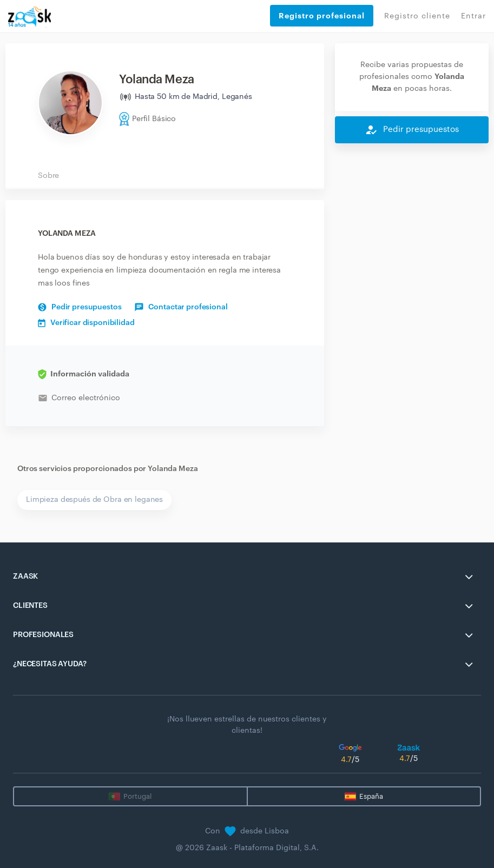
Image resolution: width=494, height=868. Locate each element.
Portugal (137, 796)
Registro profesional (322, 16)
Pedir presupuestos (80, 307)
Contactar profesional (181, 307)
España (371, 796)
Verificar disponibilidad (86, 323)
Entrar (473, 16)
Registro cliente (417, 16)
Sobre (48, 176)
